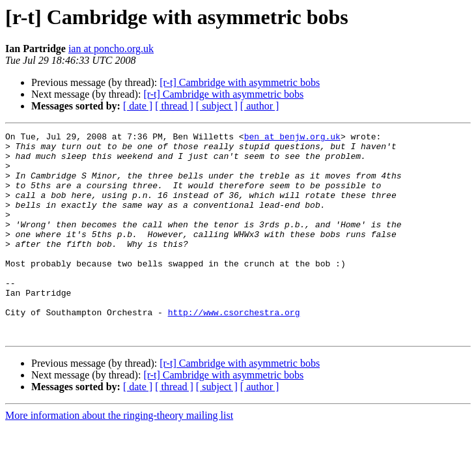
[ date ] (138, 106)
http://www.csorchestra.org (234, 349)
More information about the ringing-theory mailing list (119, 456)
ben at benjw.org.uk (292, 138)
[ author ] (260, 106)
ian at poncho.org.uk (111, 49)
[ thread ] (174, 106)
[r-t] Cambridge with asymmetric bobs (240, 82)
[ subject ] (217, 106)
